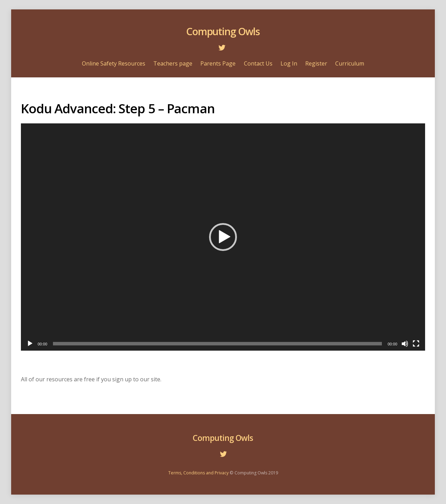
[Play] (30, 344)
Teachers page (173, 63)
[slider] (218, 344)
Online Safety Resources (114, 63)
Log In (289, 63)
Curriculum (350, 63)
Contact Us (258, 63)
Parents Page (218, 63)
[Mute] (405, 344)
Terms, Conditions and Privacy (198, 473)
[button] (223, 237)
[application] (223, 237)
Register (316, 63)
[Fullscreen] (416, 344)
